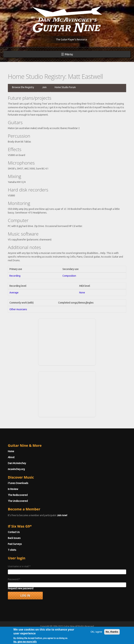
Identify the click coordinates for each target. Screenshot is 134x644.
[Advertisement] (67, 341)
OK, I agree (96, 634)
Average (14, 293)
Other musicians (18, 309)
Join (44, 87)
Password (14, 579)
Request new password (21, 588)
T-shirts (12, 550)
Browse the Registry (23, 87)
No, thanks (112, 634)
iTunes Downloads (18, 483)
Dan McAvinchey (17, 463)
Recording (15, 276)
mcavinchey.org (16, 469)
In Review (13, 489)
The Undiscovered (18, 501)
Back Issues (14, 538)
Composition (69, 276)
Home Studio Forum (65, 87)
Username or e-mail (19, 566)
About (11, 457)
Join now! (62, 515)
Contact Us (14, 532)
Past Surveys (15, 544)
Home (11, 451)
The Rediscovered (18, 495)
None (82, 293)
